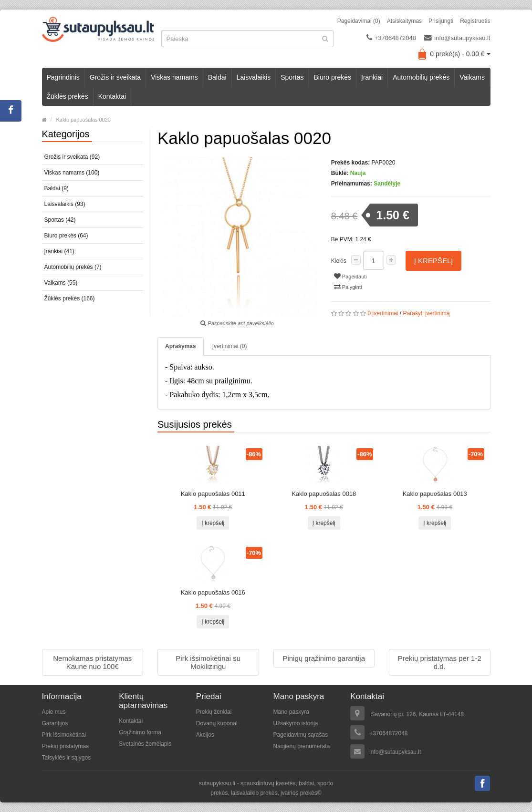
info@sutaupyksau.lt (457, 38)
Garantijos (55, 723)
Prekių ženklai (214, 712)
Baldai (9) (57, 188)
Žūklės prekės (68, 96)
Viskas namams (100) (72, 173)
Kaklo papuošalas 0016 (213, 592)
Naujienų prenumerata (301, 746)
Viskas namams (174, 77)
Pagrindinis (63, 77)
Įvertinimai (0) (230, 346)
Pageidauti (350, 276)
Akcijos (205, 735)
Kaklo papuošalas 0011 (213, 494)
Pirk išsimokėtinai (64, 735)
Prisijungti (441, 21)
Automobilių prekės (421, 77)
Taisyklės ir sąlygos (67, 758)
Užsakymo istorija (295, 723)
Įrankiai (372, 77)
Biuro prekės (332, 77)
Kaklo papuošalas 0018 (324, 494)
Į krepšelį (434, 261)
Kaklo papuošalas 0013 (435, 494)
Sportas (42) (60, 220)
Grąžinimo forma (140, 732)
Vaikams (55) (61, 283)
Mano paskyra (291, 712)
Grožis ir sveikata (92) (72, 157)
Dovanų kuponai (217, 723)
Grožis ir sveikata (115, 77)
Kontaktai (112, 96)
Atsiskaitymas (404, 21)
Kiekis (339, 261)
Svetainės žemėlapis (145, 744)
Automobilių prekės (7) (73, 267)
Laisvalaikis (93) (65, 204)
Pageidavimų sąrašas (300, 735)
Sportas (292, 77)
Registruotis (475, 21)
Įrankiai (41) (59, 251)
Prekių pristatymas (66, 746)
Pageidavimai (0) (359, 21)
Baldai (217, 77)
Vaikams (472, 77)
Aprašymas (181, 346)
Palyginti (348, 287)
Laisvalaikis (254, 77)
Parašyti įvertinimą (427, 313)
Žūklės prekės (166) (70, 298)
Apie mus (54, 712)
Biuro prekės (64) (66, 236)
